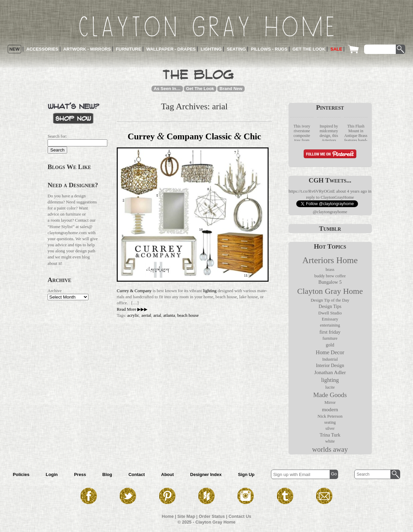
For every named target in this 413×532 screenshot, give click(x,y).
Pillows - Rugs (269, 49)
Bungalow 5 (330, 282)
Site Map (186, 516)
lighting (210, 291)
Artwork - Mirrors (87, 49)
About (168, 474)
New (15, 49)
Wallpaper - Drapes (171, 49)
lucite (330, 387)
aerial (146, 315)
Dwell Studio (330, 313)
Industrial (330, 359)
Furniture (128, 49)
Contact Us (240, 516)
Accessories (42, 49)
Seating (236, 49)
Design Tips (330, 306)
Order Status (212, 516)
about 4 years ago (351, 191)
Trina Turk (330, 435)
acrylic (133, 315)
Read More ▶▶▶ (132, 309)
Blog (107, 474)
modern (330, 409)
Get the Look (309, 49)
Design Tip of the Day (330, 300)
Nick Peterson (330, 416)
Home (168, 516)
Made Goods (330, 395)
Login (52, 474)
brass (330, 270)
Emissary (330, 319)
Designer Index (206, 474)
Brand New (231, 89)
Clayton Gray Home (330, 291)
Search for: (57, 136)
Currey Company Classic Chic (194, 136)
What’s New (74, 113)
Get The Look (200, 89)
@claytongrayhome (330, 212)
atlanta (169, 315)
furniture (330, 338)
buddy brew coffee (330, 276)
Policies (21, 474)
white (330, 441)
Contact (137, 474)
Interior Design (330, 366)
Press (80, 474)
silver (330, 428)
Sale (336, 49)
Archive (55, 291)
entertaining (330, 325)
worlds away (330, 449)
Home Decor (330, 352)
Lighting (211, 49)
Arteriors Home (330, 260)
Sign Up (246, 474)
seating (330, 422)
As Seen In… (167, 89)
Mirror (330, 402)
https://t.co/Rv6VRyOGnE (312, 191)
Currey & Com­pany (134, 291)
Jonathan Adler (330, 372)
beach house (188, 315)
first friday (330, 332)
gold (330, 345)
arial (157, 315)
